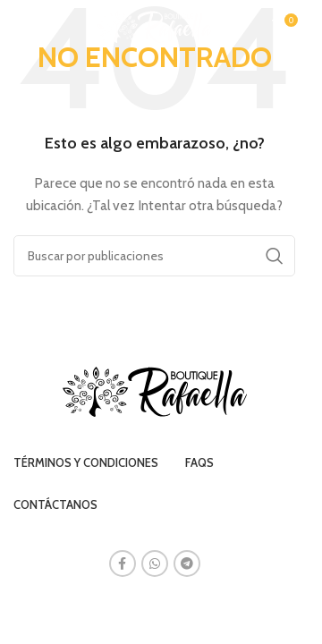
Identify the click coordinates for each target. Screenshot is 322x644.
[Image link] (155, 391)
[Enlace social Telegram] (187, 563)
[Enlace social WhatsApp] (155, 563)
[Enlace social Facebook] (123, 563)
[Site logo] (154, 25)
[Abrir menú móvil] (22, 27)
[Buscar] (154, 256)
